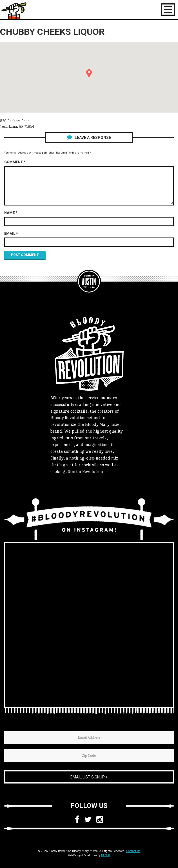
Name (11, 213)
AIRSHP (105, 855)
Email (11, 233)
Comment (15, 162)
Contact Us (133, 851)
